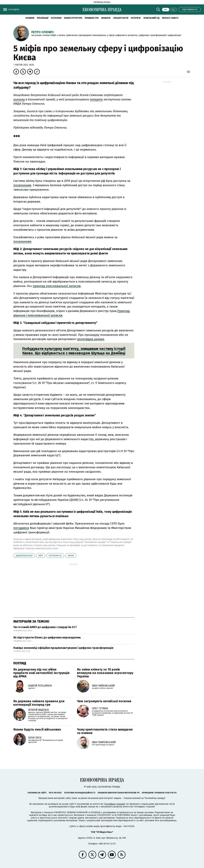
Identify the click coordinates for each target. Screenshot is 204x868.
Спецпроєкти (121, 18)
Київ (41, 556)
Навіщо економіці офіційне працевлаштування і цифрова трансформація (63, 648)
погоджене (21, 528)
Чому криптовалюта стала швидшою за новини (105, 731)
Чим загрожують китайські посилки (104, 701)
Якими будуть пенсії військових (37, 729)
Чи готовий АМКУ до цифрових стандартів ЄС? (45, 627)
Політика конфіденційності (80, 793)
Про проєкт (55, 793)
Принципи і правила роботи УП (159, 793)
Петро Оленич (42, 32)
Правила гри (92, 18)
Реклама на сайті (37, 793)
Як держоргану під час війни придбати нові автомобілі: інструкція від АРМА (41, 673)
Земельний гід (151, 18)
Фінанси (106, 18)
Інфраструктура (73, 18)
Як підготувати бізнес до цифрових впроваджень (47, 637)
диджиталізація (24, 556)
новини (30, 18)
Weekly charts (170, 18)
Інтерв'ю (136, 18)
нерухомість (55, 556)
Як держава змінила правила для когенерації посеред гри (39, 703)
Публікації (43, 18)
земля (71, 556)
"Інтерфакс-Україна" (114, 804)
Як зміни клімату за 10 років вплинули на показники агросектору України (105, 673)
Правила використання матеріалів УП (119, 793)
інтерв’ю (96, 99)
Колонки (56, 18)
